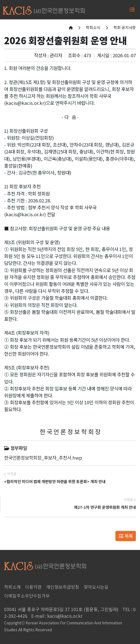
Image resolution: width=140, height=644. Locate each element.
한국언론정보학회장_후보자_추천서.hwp (43, 458)
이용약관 (33, 587)
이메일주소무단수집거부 (27, 596)
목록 (126, 536)
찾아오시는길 (96, 587)
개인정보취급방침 (63, 587)
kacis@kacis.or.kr (57, 616)
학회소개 (12, 587)
